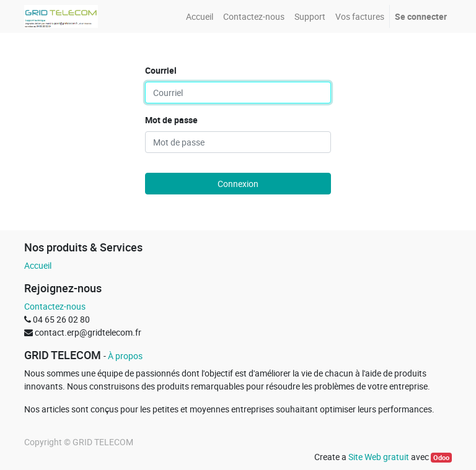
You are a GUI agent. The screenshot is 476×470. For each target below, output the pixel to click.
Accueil (38, 265)
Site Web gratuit (379, 457)
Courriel (161, 70)
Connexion (238, 184)
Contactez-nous (55, 306)
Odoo (441, 458)
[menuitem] (200, 16)
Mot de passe (171, 120)
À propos (125, 356)
